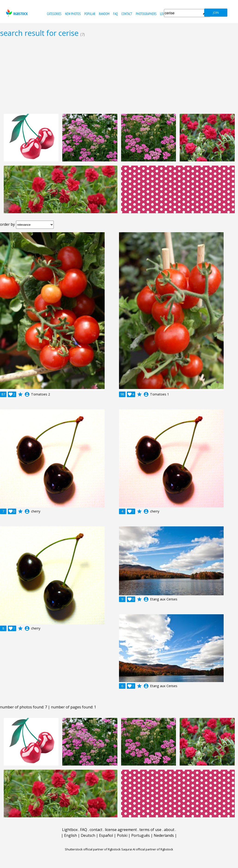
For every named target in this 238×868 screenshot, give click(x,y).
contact (127, 14)
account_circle (27, 394)
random (104, 14)
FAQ (116, 14)
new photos (73, 14)
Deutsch (88, 835)
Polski (122, 835)
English (70, 835)
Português (141, 835)
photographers (146, 14)
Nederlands (164, 835)
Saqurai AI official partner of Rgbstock (147, 849)
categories (54, 14)
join (216, 13)
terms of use (150, 830)
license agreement (121, 830)
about (169, 830)
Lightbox (70, 830)
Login (164, 14)
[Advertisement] (119, 75)
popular (90, 14)
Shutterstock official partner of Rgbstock (93, 849)
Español (106, 835)
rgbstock (16, 13)
